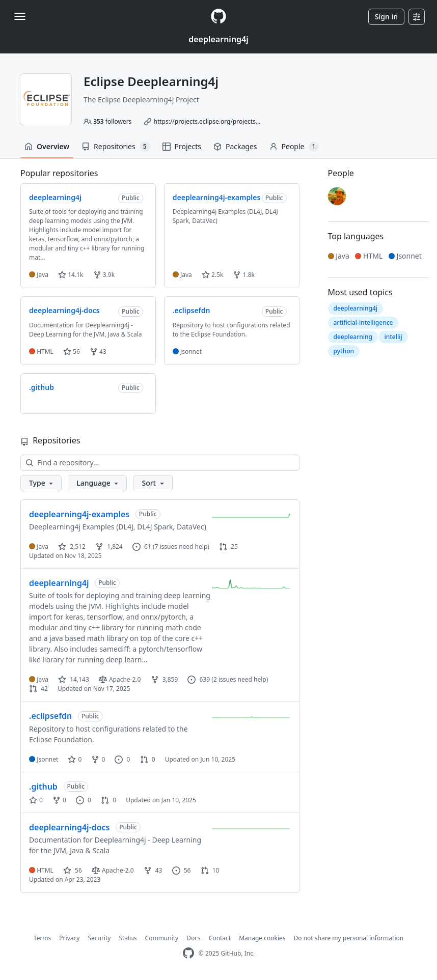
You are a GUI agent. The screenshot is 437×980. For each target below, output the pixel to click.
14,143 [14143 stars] (74, 679)
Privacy (69, 938)
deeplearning (353, 337)
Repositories (116, 147)
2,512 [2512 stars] (72, 547)
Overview (47, 146)
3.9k (104, 275)
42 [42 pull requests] (38, 689)
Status (128, 938)
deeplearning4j (218, 39)
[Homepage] (218, 17)
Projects (182, 146)
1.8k (243, 275)
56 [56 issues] (182, 870)
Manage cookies (262, 938)
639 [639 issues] (199, 679)
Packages (235, 146)
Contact (220, 938)
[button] (41, 483)
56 (72, 352)
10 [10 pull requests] (210, 870)
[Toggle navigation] (20, 16)
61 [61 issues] (142, 547)
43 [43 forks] (153, 870)
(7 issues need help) (181, 547)
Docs (194, 938)
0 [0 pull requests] (148, 759)
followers (112, 121)
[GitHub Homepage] (188, 953)
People (294, 147)
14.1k (71, 275)
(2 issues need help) (240, 679)
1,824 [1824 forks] (109, 547)
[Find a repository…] (160, 463)
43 (98, 352)
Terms (43, 938)
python (344, 351)
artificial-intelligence (363, 323)
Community (162, 938)
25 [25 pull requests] (228, 547)
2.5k (212, 275)
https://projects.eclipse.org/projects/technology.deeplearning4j (244, 121)
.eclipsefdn (50, 716)
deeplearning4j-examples (79, 514)
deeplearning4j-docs (70, 827)
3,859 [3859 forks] (165, 679)
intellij (393, 337)
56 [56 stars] (73, 870)
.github (43, 787)
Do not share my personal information (349, 938)
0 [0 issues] (122, 759)
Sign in (386, 17)
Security (99, 938)
